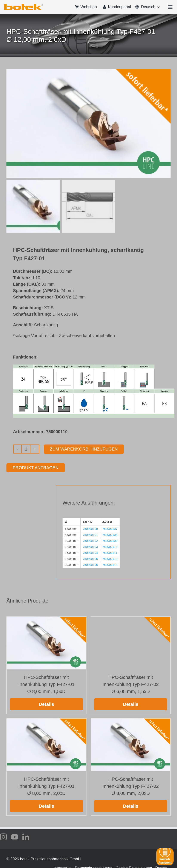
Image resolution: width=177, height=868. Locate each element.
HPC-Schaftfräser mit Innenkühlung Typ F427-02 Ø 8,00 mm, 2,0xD (131, 786)
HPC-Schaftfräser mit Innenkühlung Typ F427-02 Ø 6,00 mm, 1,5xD (131, 684)
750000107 (110, 529)
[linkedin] (26, 837)
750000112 (110, 559)
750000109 (110, 541)
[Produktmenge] (26, 449)
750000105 (90, 559)
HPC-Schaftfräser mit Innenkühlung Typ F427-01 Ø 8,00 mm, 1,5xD (46, 684)
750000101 (90, 535)
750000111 (110, 553)
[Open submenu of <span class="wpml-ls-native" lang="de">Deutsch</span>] (158, 7)
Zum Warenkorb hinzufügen (84, 449)
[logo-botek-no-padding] (24, 6)
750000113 (110, 565)
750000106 (90, 565)
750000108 (110, 535)
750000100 (90, 529)
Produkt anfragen (36, 468)
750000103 (90, 547)
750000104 (90, 553)
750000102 (90, 541)
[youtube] (15, 837)
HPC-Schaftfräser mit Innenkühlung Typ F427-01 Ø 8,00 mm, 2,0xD (46, 786)
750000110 (110, 547)
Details (46, 704)
